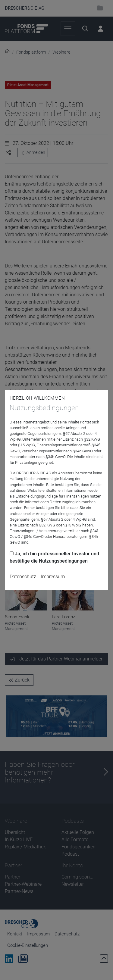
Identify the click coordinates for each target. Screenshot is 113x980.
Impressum (53, 577)
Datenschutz (23, 577)
